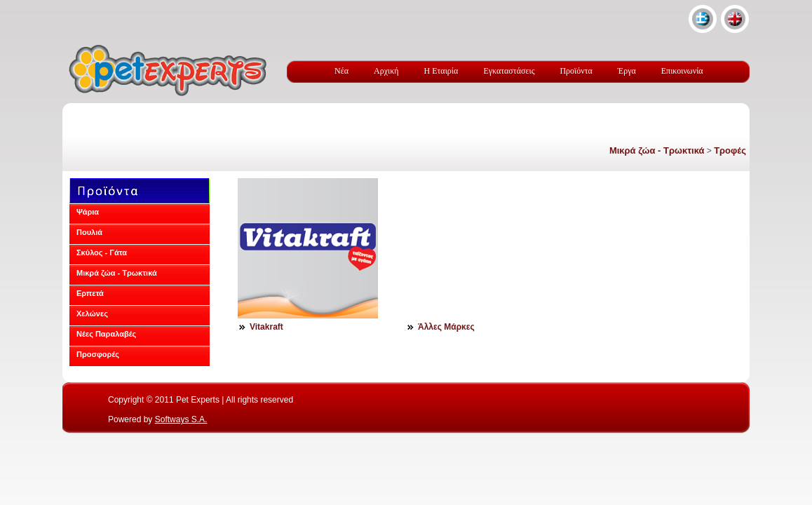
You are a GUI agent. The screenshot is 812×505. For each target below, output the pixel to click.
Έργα (627, 71)
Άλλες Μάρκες (446, 327)
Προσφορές (98, 354)
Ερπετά (90, 293)
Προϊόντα (576, 71)
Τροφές (730, 150)
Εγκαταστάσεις (509, 71)
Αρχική (386, 71)
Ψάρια (88, 212)
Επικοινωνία (682, 71)
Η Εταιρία (441, 71)
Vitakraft (266, 327)
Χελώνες (92, 314)
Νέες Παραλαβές (106, 334)
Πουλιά (89, 232)
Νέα (341, 71)
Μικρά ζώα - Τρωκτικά (657, 150)
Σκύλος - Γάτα (102, 252)
